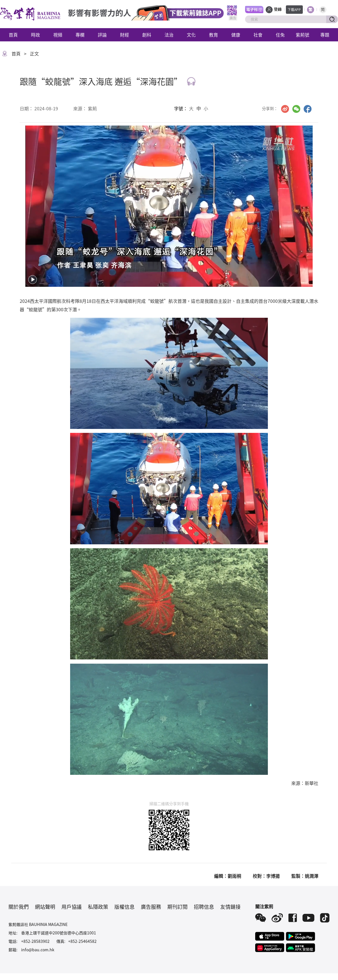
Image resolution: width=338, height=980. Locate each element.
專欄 (80, 35)
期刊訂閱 (177, 907)
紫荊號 (303, 35)
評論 (102, 35)
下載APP (294, 9)
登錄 (278, 9)
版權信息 (124, 907)
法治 (169, 35)
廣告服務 (151, 907)
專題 (325, 35)
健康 (236, 35)
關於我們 (19, 907)
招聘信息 (204, 907)
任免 (280, 35)
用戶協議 (72, 907)
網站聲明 (45, 907)
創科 (147, 35)
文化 (191, 35)
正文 (34, 53)
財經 (124, 35)
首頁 (13, 35)
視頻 (58, 35)
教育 (214, 35)
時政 (35, 35)
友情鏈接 (230, 907)
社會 (258, 35)
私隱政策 (98, 907)
